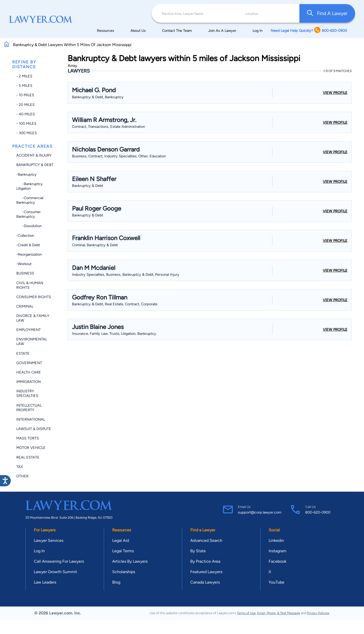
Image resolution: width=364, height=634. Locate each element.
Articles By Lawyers (130, 561)
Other (22, 476)
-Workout (24, 264)
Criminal (25, 306)
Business (25, 273)
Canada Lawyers (205, 582)
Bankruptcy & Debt (35, 165)
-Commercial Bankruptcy (30, 200)
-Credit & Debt (28, 245)
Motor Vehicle (31, 448)
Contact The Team (177, 31)
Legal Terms (123, 551)
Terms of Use (246, 613)
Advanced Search (206, 540)
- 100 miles (26, 123)
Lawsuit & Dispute (34, 429)
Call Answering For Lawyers (59, 561)
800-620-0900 (318, 512)
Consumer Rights (34, 297)
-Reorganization (29, 254)
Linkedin (276, 540)
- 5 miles (24, 86)
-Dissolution (29, 226)
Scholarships (124, 572)
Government (29, 363)
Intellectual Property (29, 408)
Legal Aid (121, 540)
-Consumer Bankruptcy (28, 214)
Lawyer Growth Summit (55, 572)
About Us (138, 31)
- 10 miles (25, 95)
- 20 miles (25, 105)
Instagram (278, 551)
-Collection (25, 236)
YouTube (276, 582)
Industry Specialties (27, 393)
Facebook (278, 561)
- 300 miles (27, 133)
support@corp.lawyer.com (260, 512)
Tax (20, 467)
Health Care (29, 372)
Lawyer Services (49, 540)
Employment (28, 330)
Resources (106, 31)
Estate (23, 353)
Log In (258, 31)
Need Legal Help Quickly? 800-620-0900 (309, 30)
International (31, 419)
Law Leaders (45, 582)
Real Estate (28, 457)
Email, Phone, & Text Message (279, 613)
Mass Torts (28, 438)
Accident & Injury (34, 155)
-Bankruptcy (26, 174)
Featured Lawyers (206, 572)
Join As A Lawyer (222, 31)
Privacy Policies (318, 613)
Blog (116, 582)
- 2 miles (24, 76)
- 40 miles (26, 114)
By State (198, 551)
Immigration (28, 382)
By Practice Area (205, 561)
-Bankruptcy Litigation (30, 186)
